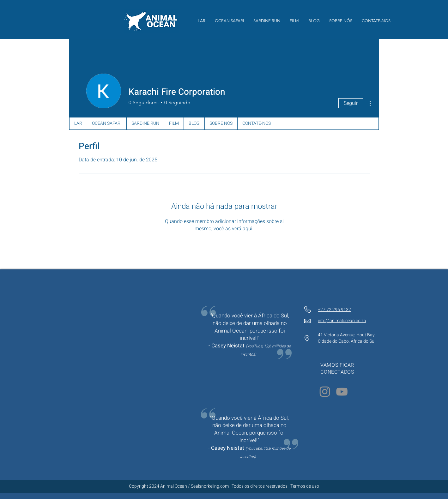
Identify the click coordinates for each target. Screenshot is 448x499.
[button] (294, 21)
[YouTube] (342, 392)
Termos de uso (305, 486)
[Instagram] (325, 392)
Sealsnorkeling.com (210, 486)
